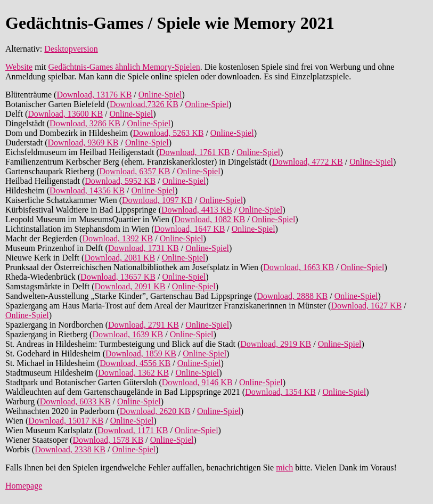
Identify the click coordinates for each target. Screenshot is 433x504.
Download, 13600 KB (65, 114)
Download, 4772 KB (308, 162)
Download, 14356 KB (87, 190)
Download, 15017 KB (66, 421)
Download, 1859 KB (141, 353)
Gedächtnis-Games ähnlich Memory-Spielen (124, 67)
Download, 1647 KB (189, 229)
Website (19, 67)
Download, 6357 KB (135, 171)
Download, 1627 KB (366, 306)
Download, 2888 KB (292, 296)
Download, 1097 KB (157, 200)
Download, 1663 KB (299, 267)
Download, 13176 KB (94, 95)
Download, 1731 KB (144, 248)
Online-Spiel (160, 95)
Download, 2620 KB (155, 411)
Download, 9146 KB (197, 382)
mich (284, 468)
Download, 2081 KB (120, 258)
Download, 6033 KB (75, 401)
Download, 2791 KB (144, 325)
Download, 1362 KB (133, 373)
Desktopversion (71, 49)
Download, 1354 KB (280, 392)
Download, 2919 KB (276, 344)
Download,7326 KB (144, 104)
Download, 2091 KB (130, 286)
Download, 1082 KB (210, 219)
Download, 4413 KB (197, 210)
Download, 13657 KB (118, 277)
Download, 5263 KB (169, 133)
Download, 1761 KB (195, 152)
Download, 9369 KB (83, 143)
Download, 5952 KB (120, 181)
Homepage (24, 486)
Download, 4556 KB (135, 363)
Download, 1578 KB (108, 440)
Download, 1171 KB (133, 430)
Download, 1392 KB (117, 238)
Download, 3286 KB (85, 123)
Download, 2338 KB (70, 449)
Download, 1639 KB (128, 334)
